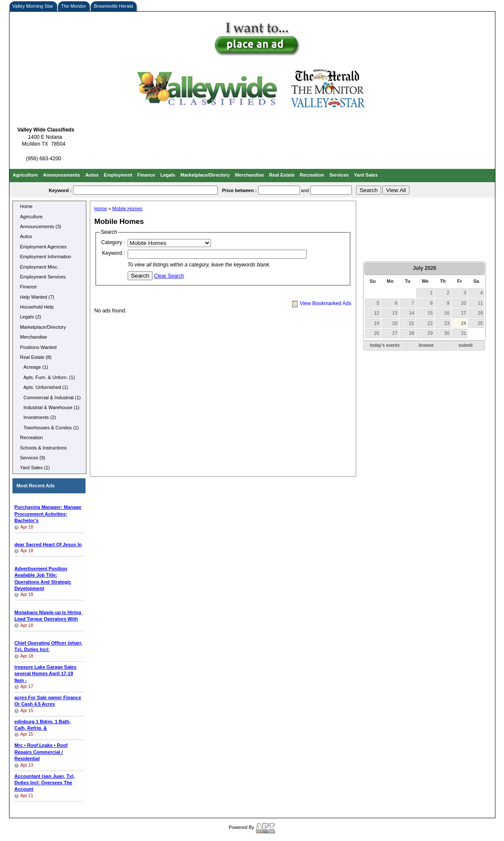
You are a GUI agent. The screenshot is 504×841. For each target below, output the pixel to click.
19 (377, 323)
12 (377, 313)
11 (480, 303)
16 (447, 313)
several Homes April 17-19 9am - (46, 674)
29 (430, 333)
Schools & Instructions (44, 448)
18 (480, 313)
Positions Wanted (38, 347)
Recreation (312, 175)
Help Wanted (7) (37, 297)
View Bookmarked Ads (321, 303)
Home (26, 206)
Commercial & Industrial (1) (52, 398)
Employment (118, 175)
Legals (168, 175)
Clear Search (169, 276)
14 (412, 313)
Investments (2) (40, 417)
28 (412, 333)
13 (395, 313)
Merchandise (249, 175)
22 (430, 323)
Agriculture (26, 175)
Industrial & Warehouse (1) (52, 407)
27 (395, 333)
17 (464, 313)
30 (447, 333)
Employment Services (43, 277)
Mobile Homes (127, 208)
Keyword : (114, 253)
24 (464, 323)
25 (480, 323)
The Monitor (74, 6)
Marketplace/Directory (205, 175)
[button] (385, 346)
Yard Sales (366, 175)
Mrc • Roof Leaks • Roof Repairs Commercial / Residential (41, 752)
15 (430, 313)
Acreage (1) (36, 367)
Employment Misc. (40, 267)
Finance (147, 175)
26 (377, 333)
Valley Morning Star (33, 6)
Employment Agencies (44, 247)
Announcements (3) (41, 226)
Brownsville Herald (113, 6)
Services (339, 175)
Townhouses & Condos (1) (51, 428)
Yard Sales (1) (35, 468)
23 (447, 323)
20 (395, 323)
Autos (92, 175)
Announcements (61, 175)
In (48, 544)
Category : (113, 242)
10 (464, 303)
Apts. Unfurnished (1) (46, 387)
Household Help (37, 307)
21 (412, 323)
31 (464, 333)
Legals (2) (31, 317)
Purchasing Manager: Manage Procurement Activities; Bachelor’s (48, 514)
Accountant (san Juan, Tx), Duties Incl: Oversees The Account (45, 783)
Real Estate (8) (36, 357)
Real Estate (282, 175)
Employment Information (46, 257)
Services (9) (33, 458)
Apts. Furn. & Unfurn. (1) (49, 377)
